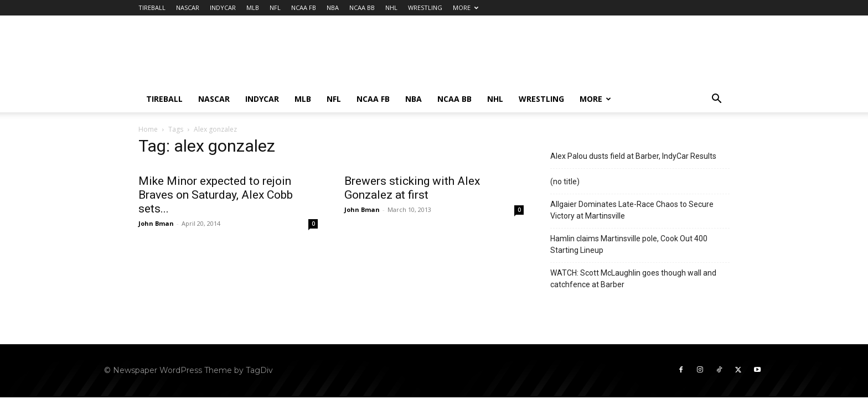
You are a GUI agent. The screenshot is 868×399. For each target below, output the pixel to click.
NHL (391, 7)
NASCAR (188, 7)
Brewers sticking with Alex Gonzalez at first (412, 188)
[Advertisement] (528, 56)
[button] (716, 100)
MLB (253, 7)
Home (148, 129)
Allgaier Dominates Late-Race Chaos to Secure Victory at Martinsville (632, 210)
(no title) (565, 182)
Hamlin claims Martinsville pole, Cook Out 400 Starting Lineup (629, 244)
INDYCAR (223, 7)
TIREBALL (152, 7)
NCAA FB (304, 7)
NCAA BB (362, 7)
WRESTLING (425, 7)
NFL (275, 7)
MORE (466, 7)
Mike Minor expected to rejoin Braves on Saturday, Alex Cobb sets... (216, 195)
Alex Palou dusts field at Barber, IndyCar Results (633, 156)
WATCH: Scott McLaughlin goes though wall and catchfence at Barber (633, 279)
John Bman (156, 223)
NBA (333, 7)
